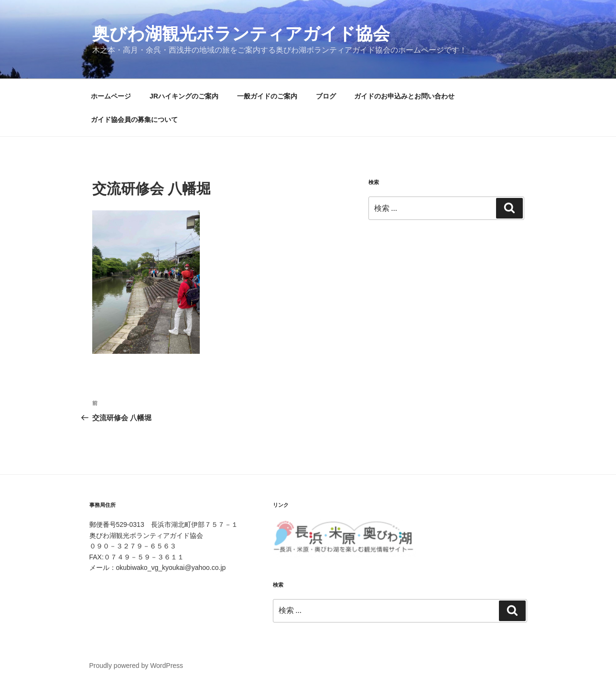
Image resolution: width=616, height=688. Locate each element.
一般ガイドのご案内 (267, 96)
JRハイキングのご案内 (184, 96)
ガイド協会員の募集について (134, 120)
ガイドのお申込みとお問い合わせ (404, 96)
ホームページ (111, 96)
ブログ (326, 96)
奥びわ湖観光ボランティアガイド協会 (241, 34)
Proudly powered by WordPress (136, 666)
